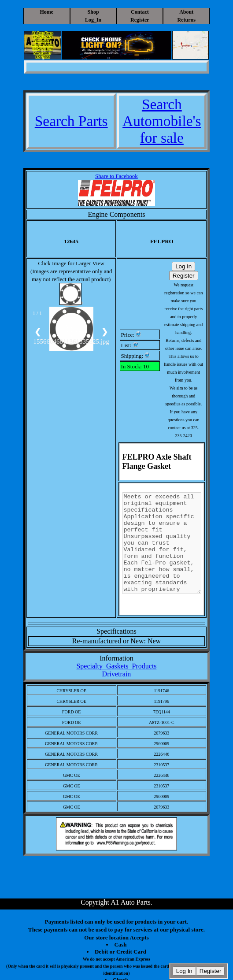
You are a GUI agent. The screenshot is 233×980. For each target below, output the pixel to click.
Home (46, 12)
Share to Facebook (116, 176)
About (186, 12)
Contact (140, 12)
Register (140, 20)
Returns (187, 20)
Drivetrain (117, 674)
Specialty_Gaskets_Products (116, 666)
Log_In (93, 20)
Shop (93, 12)
